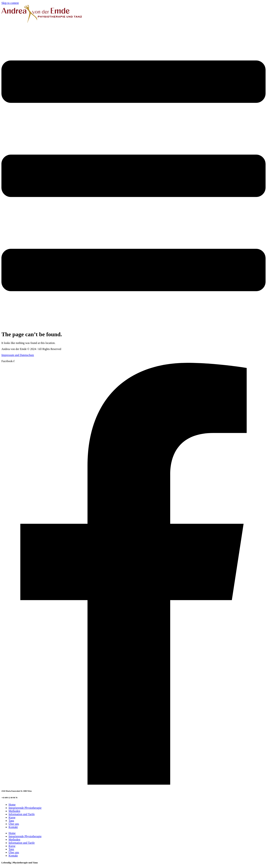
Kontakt (13, 827)
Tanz (11, 821)
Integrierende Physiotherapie (25, 808)
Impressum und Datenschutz (18, 355)
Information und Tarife (22, 814)
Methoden (14, 811)
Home (12, 805)
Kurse (12, 817)
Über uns (14, 824)
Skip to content (10, 3)
